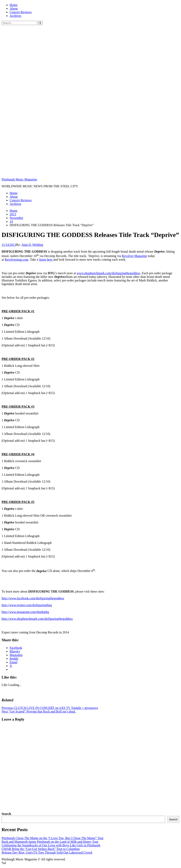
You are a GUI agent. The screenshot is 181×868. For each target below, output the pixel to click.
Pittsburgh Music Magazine (19, 179)
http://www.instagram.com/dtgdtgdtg (25, 612)
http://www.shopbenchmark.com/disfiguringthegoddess (37, 619)
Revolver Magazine (134, 256)
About (14, 9)
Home (14, 5)
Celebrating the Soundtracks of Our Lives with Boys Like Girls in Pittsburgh (51, 845)
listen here (46, 260)
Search (6, 814)
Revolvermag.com (17, 260)
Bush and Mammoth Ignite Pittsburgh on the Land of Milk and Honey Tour (50, 842)
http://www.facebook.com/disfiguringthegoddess (33, 598)
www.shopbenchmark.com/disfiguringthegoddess (108, 273)
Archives (15, 16)
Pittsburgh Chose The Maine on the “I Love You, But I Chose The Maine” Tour (53, 838)
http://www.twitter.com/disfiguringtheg (27, 605)
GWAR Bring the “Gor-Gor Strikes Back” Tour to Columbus (41, 849)
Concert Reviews (21, 12)
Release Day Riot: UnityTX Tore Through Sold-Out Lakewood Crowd (47, 852)
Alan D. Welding (32, 245)
